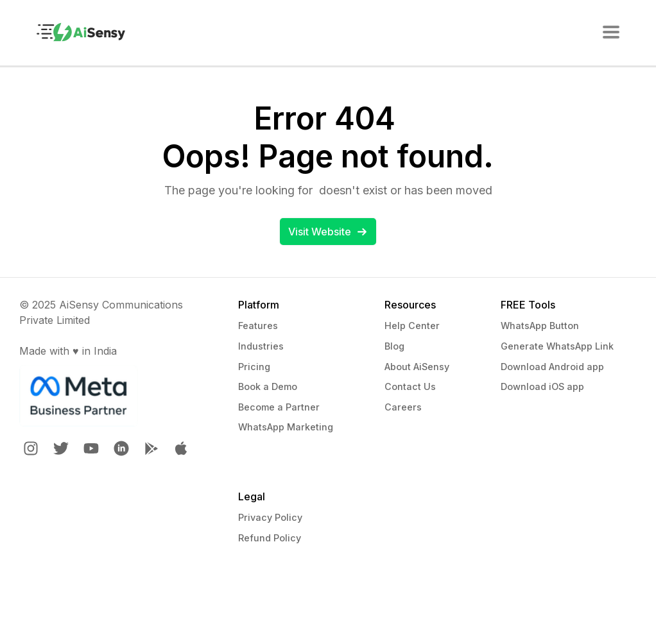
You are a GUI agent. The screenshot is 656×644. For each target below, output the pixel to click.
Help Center (412, 326)
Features (258, 326)
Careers (403, 407)
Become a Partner (279, 407)
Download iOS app (542, 386)
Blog (394, 346)
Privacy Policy (270, 517)
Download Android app (552, 367)
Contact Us (410, 386)
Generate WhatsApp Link (557, 346)
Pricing (254, 367)
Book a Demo (268, 386)
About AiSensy (417, 367)
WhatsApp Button (540, 326)
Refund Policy (270, 538)
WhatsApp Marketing (286, 427)
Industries (261, 346)
